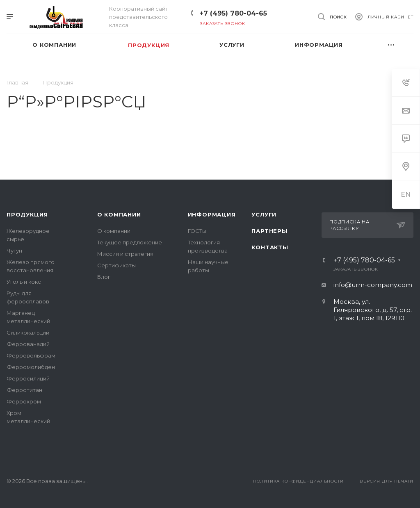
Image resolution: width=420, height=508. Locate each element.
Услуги (264, 214)
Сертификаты (116, 265)
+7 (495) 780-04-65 (233, 13)
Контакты (270, 247)
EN (406, 195)
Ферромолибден (31, 367)
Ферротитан (24, 390)
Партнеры (269, 231)
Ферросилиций (28, 378)
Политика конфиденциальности (298, 481)
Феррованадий (28, 344)
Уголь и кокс (24, 282)
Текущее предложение (130, 242)
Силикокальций (28, 333)
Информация (212, 214)
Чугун (14, 251)
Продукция (27, 214)
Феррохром (24, 401)
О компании (119, 214)
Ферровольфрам (31, 355)
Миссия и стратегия (125, 254)
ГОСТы (197, 231)
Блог (104, 277)
